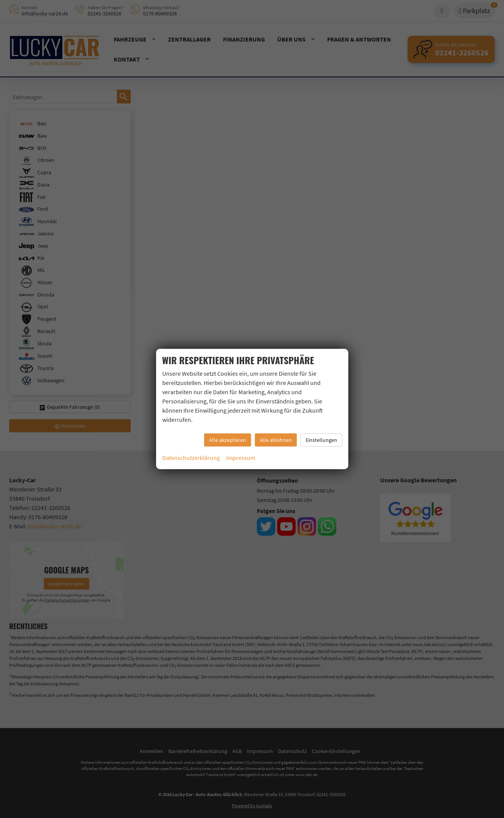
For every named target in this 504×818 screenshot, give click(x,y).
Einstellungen (321, 440)
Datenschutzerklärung (191, 458)
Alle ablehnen (276, 440)
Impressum (241, 458)
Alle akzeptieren (228, 440)
